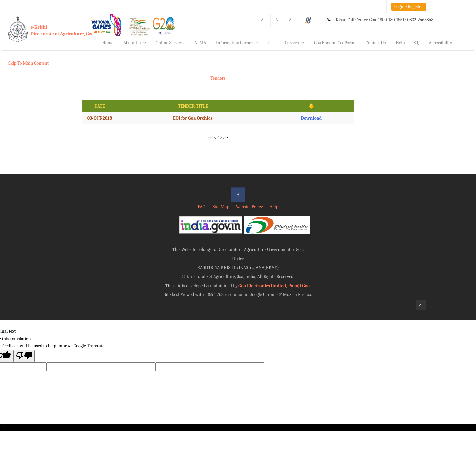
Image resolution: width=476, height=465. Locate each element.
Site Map (221, 207)
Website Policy (249, 207)
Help (400, 43)
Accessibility (440, 43)
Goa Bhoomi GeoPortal (335, 43)
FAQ (202, 207)
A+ (292, 20)
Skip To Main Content (28, 63)
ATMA (200, 43)
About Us (135, 43)
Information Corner (237, 43)
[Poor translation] (24, 356)
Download (311, 118)
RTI (272, 43)
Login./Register (408, 6)
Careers (295, 43)
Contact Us (376, 43)
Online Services (170, 43)
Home (108, 43)
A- (263, 20)
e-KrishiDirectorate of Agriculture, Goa (62, 30)
